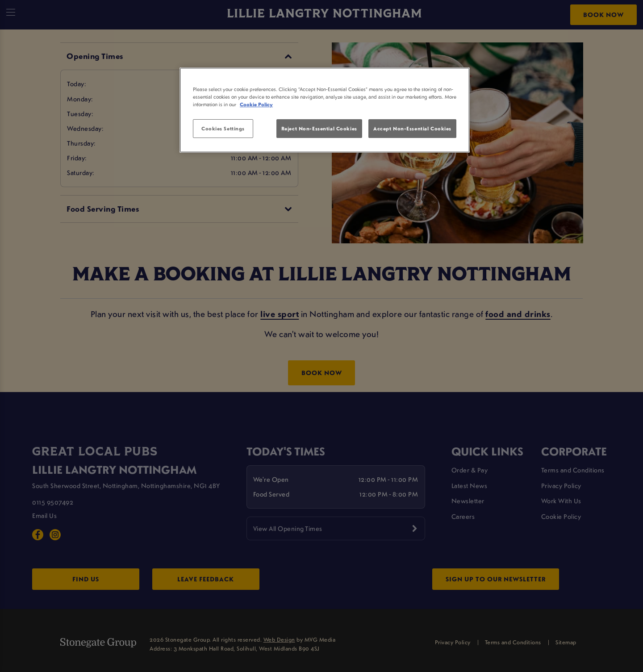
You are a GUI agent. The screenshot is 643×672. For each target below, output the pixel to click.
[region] (325, 110)
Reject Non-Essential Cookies (319, 128)
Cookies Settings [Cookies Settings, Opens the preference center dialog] (223, 128)
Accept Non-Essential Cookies (412, 128)
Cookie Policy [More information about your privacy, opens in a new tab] (256, 104)
